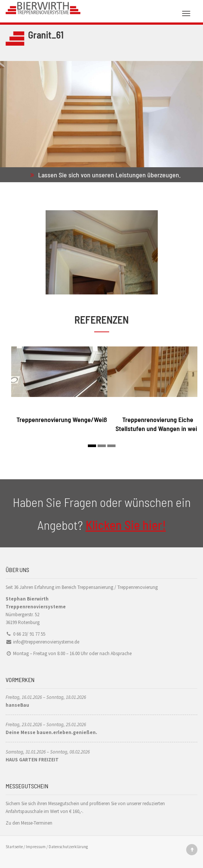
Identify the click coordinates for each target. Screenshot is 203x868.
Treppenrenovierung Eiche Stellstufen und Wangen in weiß (158, 424)
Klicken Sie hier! (126, 525)
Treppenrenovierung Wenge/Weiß (62, 419)
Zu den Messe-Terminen (29, 823)
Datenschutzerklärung (68, 847)
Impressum (36, 847)
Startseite (14, 847)
